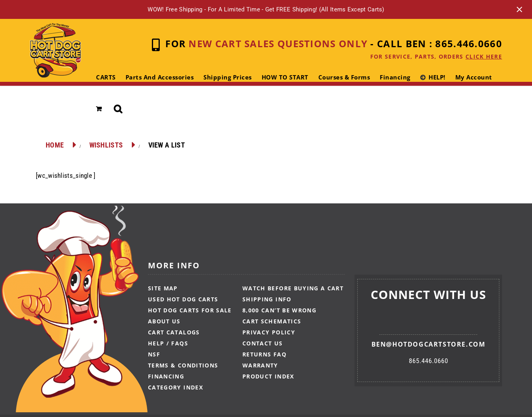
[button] (118, 109)
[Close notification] (519, 9)
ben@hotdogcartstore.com (429, 344)
